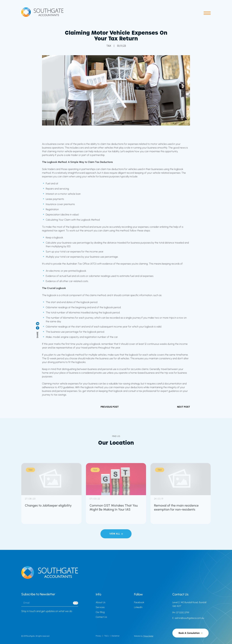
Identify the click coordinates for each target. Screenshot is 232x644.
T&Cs (106, 636)
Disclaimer (116, 636)
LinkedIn (138, 607)
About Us (101, 602)
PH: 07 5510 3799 (181, 613)
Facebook (139, 602)
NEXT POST (184, 407)
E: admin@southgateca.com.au (188, 618)
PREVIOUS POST (110, 407)
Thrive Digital (148, 636)
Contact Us (101, 617)
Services (100, 607)
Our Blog (100, 612)
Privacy (98, 636)
